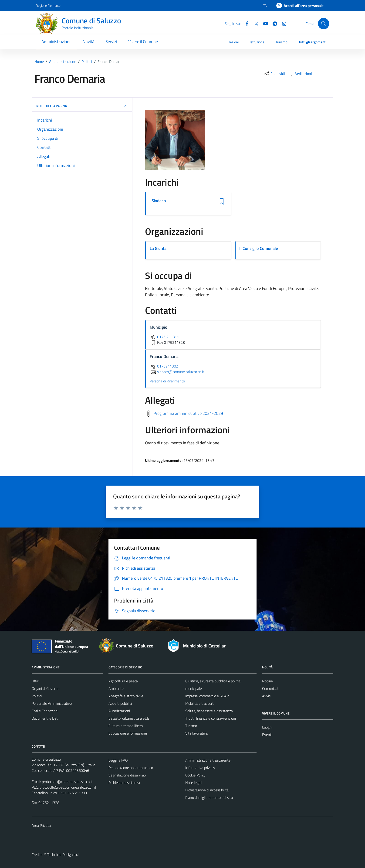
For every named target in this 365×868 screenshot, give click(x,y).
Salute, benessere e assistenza (209, 711)
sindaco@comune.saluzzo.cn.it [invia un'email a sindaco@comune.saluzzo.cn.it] (177, 372)
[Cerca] (324, 24)
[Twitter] (254, 23)
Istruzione (257, 42)
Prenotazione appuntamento (131, 768)
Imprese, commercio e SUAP (207, 696)
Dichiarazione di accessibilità (207, 790)
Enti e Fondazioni (45, 711)
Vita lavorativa (196, 733)
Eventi (267, 735)
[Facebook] (245, 23)
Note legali (194, 783)
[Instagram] (282, 23)
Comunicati (271, 688)
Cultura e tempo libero (126, 726)
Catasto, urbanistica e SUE (129, 718)
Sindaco (159, 201)
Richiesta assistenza (124, 783)
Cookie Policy (195, 775)
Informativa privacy (200, 768)
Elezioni (233, 42)
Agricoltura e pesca (123, 681)
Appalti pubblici (120, 703)
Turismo (282, 42)
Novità (88, 42)
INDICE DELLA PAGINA (82, 106)
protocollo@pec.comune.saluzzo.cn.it (68, 787)
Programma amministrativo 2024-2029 (188, 413)
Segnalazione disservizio (127, 775)
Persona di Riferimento (167, 381)
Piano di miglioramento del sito (209, 797)
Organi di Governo (46, 688)
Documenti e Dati (45, 718)
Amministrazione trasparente (208, 760)
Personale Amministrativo (52, 703)
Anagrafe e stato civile (126, 696)
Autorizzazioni (119, 711)
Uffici (35, 681)
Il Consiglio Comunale (259, 248)
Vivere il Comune (143, 42)
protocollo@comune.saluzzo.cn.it (67, 782)
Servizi (111, 42)
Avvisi (267, 696)
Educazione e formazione (128, 733)
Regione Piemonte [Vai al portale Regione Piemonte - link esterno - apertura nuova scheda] (48, 5)
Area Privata (41, 825)
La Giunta (158, 248)
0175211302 (164, 366)
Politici (37, 696)
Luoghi (267, 727)
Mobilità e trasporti (200, 703)
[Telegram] (273, 23)
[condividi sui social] (274, 74)
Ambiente (116, 688)
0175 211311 (164, 337)
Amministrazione (56, 42)
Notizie (267, 681)
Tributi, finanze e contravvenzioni (211, 718)
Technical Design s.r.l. (63, 854)
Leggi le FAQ (118, 760)
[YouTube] (264, 23)
